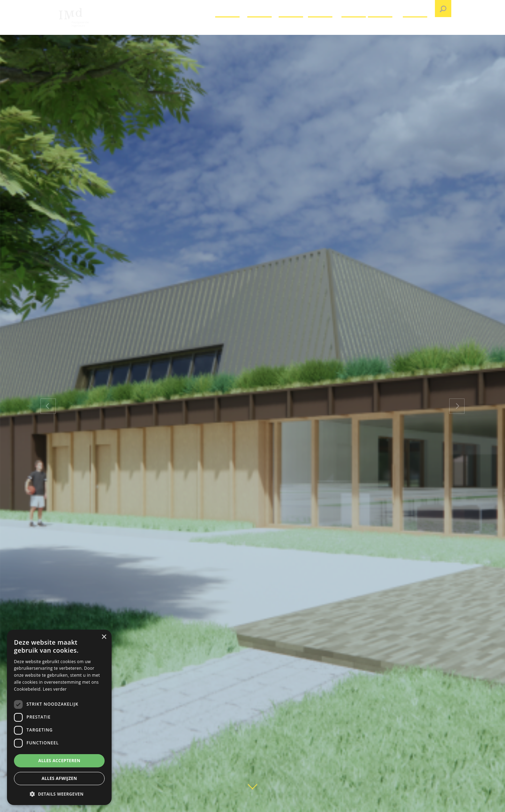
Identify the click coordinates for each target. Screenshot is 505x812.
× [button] (104, 637)
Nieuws (354, 29)
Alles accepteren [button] (59, 761)
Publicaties (385, 29)
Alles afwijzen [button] (59, 778)
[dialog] (59, 717)
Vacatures (231, 29)
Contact (416, 29)
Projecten (262, 29)
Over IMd (293, 29)
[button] (59, 794)
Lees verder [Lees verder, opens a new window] (55, 689)
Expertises (324, 29)
